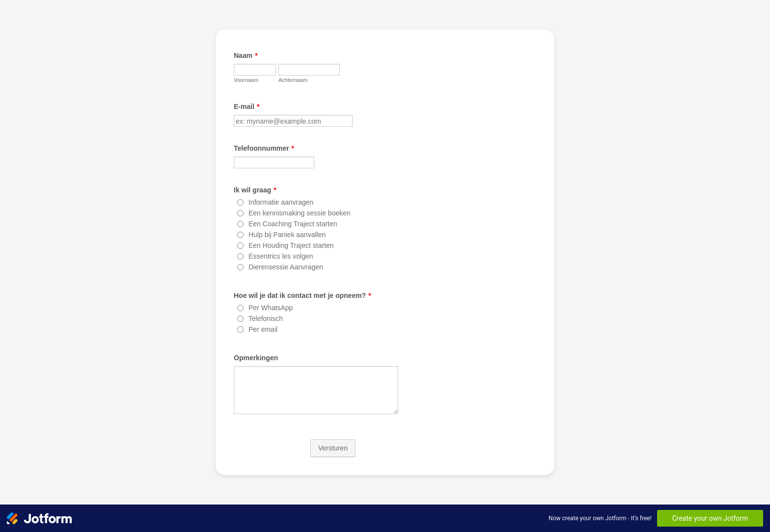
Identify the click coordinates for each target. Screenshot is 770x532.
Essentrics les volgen (281, 256)
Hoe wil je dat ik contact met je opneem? (302, 295)
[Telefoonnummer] (274, 162)
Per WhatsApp (271, 308)
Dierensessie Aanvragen (286, 267)
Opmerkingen (256, 358)
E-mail (247, 106)
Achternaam (293, 80)
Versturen (333, 448)
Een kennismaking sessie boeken (300, 213)
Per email (263, 329)
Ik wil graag (255, 190)
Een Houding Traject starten (291, 245)
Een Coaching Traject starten (293, 224)
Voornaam (246, 80)
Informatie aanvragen (281, 202)
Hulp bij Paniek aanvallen (287, 235)
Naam (246, 55)
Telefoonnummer (264, 148)
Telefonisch (266, 319)
